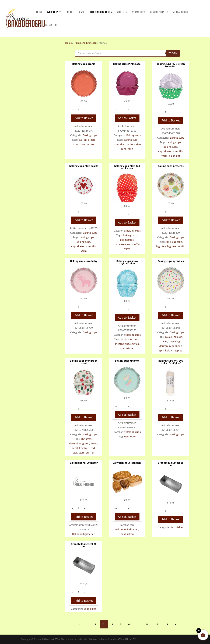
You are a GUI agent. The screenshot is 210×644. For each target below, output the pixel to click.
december (75, 443)
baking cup (130, 140)
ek (85, 140)
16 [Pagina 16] (147, 624)
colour (169, 337)
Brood (69, 12)
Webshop (52, 12)
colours (178, 337)
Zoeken (173, 53)
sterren (90, 453)
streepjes (177, 350)
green (86, 443)
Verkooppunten (159, 12)
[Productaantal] (79, 110)
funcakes (136, 144)
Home (69, 43)
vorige (79, 624)
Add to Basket (84, 118)
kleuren (163, 346)
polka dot (174, 156)
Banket (82, 12)
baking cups (174, 142)
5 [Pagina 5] (121, 624)
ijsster (129, 339)
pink (124, 149)
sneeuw (119, 344)
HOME (39, 12)
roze (130, 149)
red (93, 448)
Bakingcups (170, 147)
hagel (164, 341)
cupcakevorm (166, 151)
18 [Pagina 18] (167, 624)
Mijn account (181, 12)
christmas (87, 439)
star (75, 453)
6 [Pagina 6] (129, 624)
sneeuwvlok (132, 344)
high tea (161, 246)
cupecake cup (121, 144)
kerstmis (84, 448)
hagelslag (174, 341)
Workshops (139, 12)
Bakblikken (127, 534)
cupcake (177, 242)
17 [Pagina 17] (157, 624)
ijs (122, 339)
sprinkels (164, 350)
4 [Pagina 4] (112, 624)
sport (76, 144)
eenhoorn (130, 436)
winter (130, 348)
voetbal (85, 144)
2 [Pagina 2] (95, 624)
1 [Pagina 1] (87, 624)
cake (168, 242)
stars (82, 453)
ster (123, 348)
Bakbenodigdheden (101, 12)
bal (81, 140)
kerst (136, 339)
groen (91, 140)
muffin (181, 246)
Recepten (122, 12)
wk (92, 144)
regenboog (176, 346)
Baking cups (90, 135)
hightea (172, 246)
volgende (175, 624)
